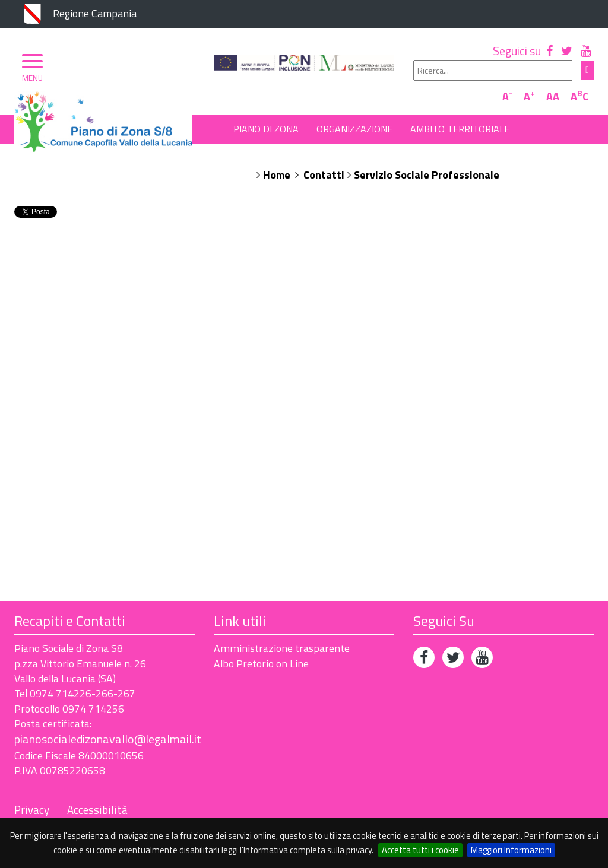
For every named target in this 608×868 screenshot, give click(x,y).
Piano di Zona (266, 129)
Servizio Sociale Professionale (427, 175)
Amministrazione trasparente (282, 648)
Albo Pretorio (268, 154)
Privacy (32, 810)
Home (277, 175)
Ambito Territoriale (460, 129)
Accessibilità (97, 810)
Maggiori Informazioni (511, 850)
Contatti (324, 175)
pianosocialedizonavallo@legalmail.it (108, 739)
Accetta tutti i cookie (420, 850)
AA (553, 97)
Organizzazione (354, 129)
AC (579, 97)
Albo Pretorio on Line (261, 664)
